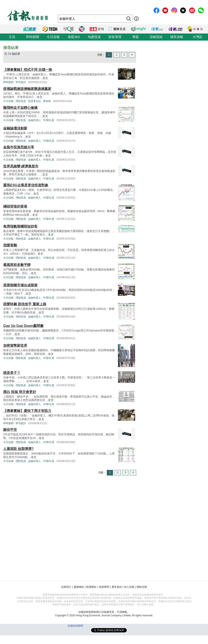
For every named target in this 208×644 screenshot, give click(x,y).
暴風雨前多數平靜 (17, 265)
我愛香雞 (10, 245)
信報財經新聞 (75, 626)
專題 (136, 37)
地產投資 (94, 37)
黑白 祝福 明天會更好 (20, 392)
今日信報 (53, 37)
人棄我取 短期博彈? (18, 449)
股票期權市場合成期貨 (20, 285)
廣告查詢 (117, 587)
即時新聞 (33, 37)
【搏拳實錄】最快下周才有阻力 (27, 411)
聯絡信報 (142, 587)
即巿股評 (21, 82)
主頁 (12, 37)
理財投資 (21, 101)
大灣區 (197, 37)
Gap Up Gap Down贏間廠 (23, 326)
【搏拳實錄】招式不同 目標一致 (28, 70)
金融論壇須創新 (15, 128)
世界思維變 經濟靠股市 (21, 166)
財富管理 (115, 37)
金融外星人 (35, 120)
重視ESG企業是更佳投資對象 (26, 185)
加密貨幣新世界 (15, 346)
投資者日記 (35, 101)
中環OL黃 (49, 120)
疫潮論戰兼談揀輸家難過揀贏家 (27, 89)
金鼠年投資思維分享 (19, 147)
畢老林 (47, 101)
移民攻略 (177, 37)
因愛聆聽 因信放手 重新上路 (25, 304)
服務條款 (79, 587)
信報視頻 (156, 37)
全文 (45, 78)
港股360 (74, 37)
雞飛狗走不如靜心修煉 (20, 108)
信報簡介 (66, 587)
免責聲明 (104, 587)
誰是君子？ (12, 373)
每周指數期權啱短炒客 (20, 226)
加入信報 (129, 587)
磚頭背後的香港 (15, 206)
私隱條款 (91, 587)
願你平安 (10, 430)
